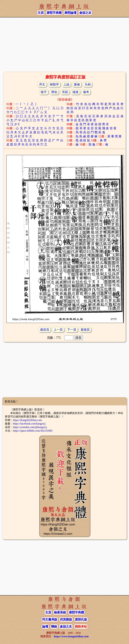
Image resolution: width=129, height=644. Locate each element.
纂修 (77, 84)
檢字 (44, 92)
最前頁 (45, 330)
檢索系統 (60, 612)
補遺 (75, 92)
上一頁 (58, 330)
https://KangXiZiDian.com (27, 420)
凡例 (88, 84)
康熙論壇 (70, 13)
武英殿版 (66, 619)
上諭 (66, 84)
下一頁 (72, 330)
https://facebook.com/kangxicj (29, 424)
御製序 (54, 84)
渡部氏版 (81, 619)
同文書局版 (50, 619)
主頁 (41, 13)
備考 (86, 92)
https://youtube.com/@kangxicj (30, 427)
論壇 (45, 627)
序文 (42, 84)
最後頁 (85, 330)
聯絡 (54, 627)
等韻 (65, 92)
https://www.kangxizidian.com (71, 636)
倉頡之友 (85, 13)
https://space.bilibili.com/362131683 (33, 431)
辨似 (54, 92)
